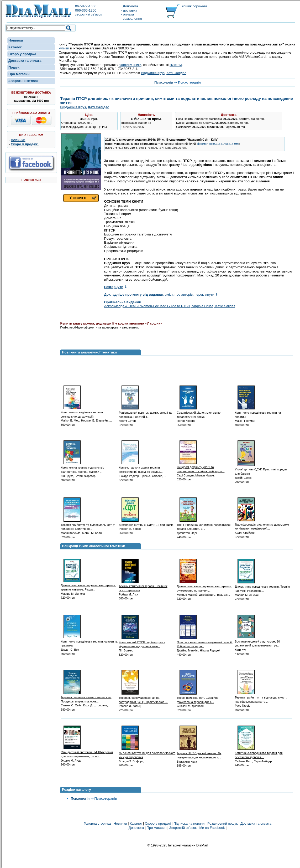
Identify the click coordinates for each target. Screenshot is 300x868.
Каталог (15, 47)
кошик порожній (194, 6)
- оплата (128, 14)
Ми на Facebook (212, 828)
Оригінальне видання (123, 302)
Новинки (16, 40)
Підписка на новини (190, 823)
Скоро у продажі (22, 54)
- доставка (129, 10)
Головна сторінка (97, 823)
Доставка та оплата (25, 61)
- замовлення (131, 19)
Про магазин (19, 74)
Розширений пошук (223, 823)
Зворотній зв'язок (23, 81)
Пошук (14, 67)
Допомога (130, 6)
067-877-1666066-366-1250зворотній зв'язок (88, 10)
